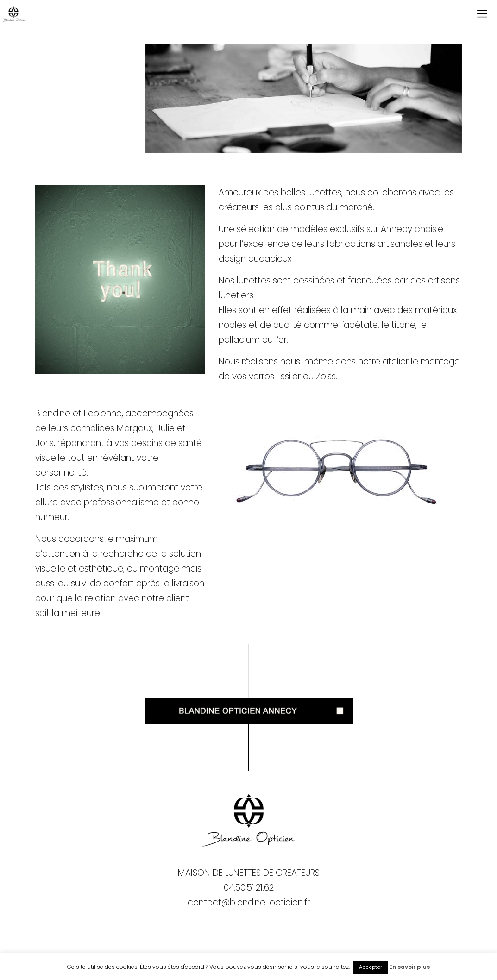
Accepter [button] (371, 967)
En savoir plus (409, 967)
